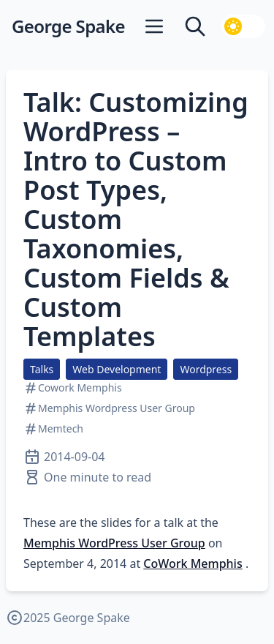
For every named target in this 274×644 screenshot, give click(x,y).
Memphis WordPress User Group (114, 543)
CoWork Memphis (193, 563)
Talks (42, 369)
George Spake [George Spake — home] (68, 26)
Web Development (117, 369)
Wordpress (206, 369)
